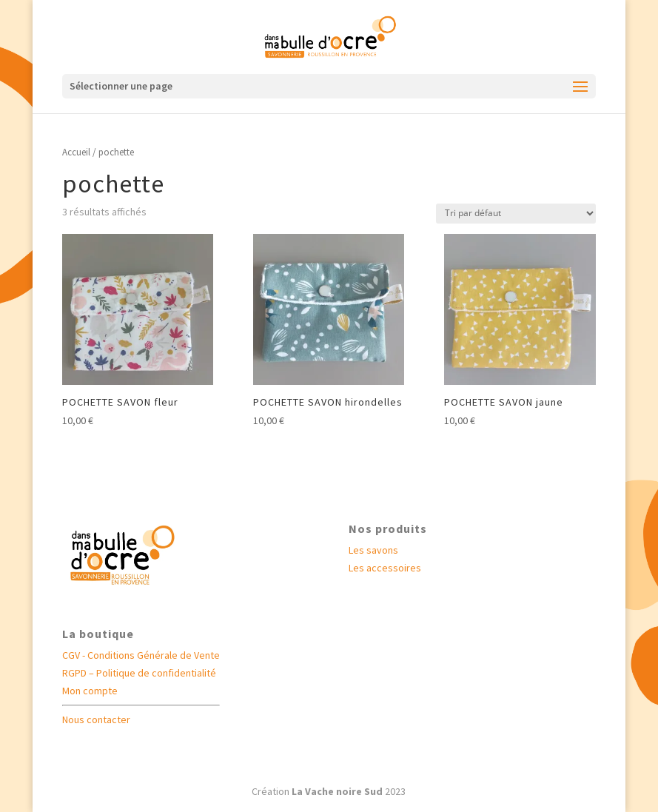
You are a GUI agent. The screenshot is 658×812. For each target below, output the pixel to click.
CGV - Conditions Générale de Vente (141, 655)
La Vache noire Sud (337, 791)
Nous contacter (96, 719)
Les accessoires (385, 568)
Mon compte (90, 691)
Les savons (373, 550)
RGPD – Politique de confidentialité (139, 673)
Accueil (76, 152)
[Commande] (516, 214)
